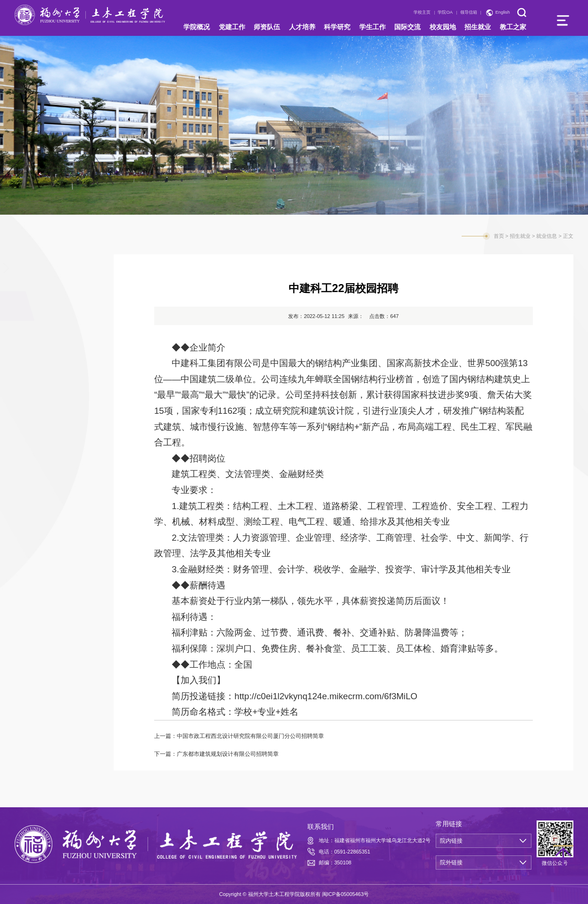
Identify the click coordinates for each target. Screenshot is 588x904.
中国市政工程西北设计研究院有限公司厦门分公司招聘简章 (250, 736)
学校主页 (422, 12)
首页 (499, 236)
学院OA (445, 12)
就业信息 (40, 310)
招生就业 (520, 236)
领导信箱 (469, 12)
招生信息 (40, 272)
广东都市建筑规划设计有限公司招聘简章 (228, 754)
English (503, 12)
